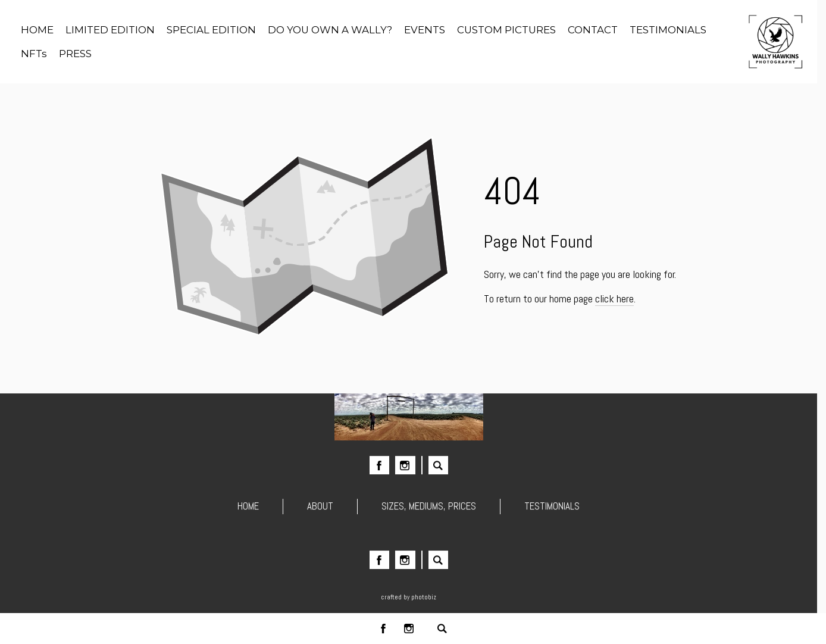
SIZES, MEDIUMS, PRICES (429, 509)
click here (614, 298)
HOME (248, 509)
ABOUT (320, 509)
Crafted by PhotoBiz (409, 597)
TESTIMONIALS (552, 509)
